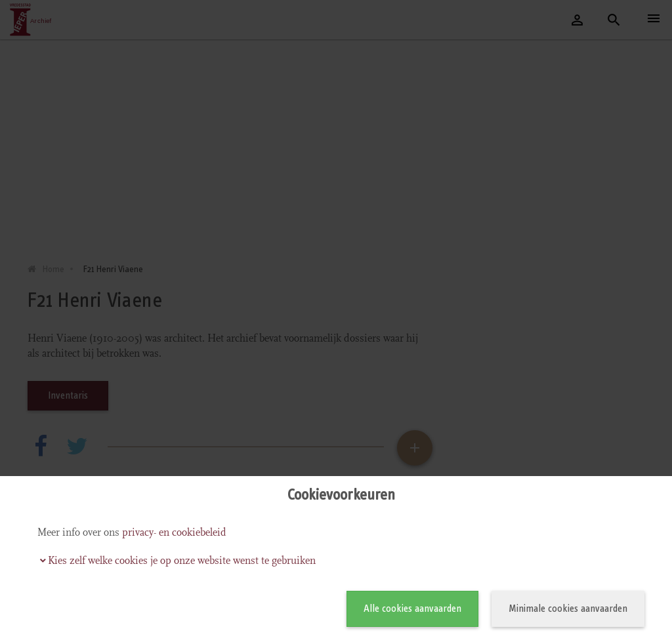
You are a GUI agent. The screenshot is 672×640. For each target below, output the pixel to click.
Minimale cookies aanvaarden (568, 608)
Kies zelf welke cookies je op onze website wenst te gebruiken (182, 560)
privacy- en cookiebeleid (174, 532)
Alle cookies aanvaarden (412, 608)
